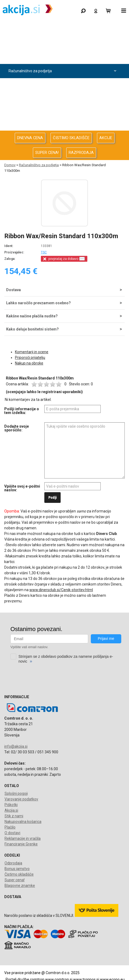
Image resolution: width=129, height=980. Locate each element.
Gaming (63, 29)
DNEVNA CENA (30, 138)
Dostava (13, 290)
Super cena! (15, 880)
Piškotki (11, 805)
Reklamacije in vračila (23, 838)
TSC (44, 252)
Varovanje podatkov (21, 799)
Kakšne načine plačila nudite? (32, 316)
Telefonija (63, 128)
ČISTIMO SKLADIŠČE (71, 138)
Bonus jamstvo (17, 869)
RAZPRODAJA (81, 153)
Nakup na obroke (29, 363)
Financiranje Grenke (21, 844)
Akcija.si (11, 810)
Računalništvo (63, 57)
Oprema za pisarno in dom (63, 114)
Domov (10, 165)
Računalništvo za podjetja (63, 71)
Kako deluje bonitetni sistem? (32, 329)
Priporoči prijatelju (30, 358)
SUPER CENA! (47, 153)
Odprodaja (63, 43)
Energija (63, 99)
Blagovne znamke (20, 886)
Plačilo (10, 827)
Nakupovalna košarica (23, 822)
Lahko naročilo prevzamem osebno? (38, 303)
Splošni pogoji (16, 793)
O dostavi (12, 833)
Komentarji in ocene (32, 352)
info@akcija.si (16, 746)
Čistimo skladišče (19, 874)
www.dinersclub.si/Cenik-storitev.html (61, 590)
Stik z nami (14, 816)
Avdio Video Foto (63, 85)
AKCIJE (106, 138)
